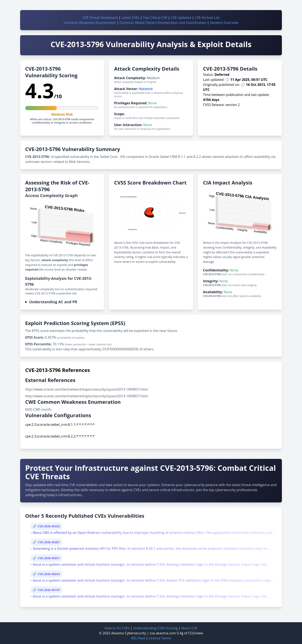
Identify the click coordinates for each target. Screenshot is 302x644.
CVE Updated (181, 18)
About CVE (189, 628)
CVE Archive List (207, 18)
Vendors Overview (224, 23)
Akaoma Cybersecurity (129, 633)
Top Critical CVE (155, 18)
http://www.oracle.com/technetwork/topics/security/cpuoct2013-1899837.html (87, 389)
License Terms (160, 638)
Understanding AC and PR (53, 302)
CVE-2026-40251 (49, 558)
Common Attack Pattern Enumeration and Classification (163, 23)
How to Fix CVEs (117, 628)
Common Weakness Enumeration (90, 23)
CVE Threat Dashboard (100, 18)
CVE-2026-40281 (49, 542)
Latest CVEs (130, 18)
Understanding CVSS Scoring (155, 628)
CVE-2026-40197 (49, 590)
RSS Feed (138, 638)
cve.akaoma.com (163, 633)
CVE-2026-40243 (49, 574)
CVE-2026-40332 (49, 526)
